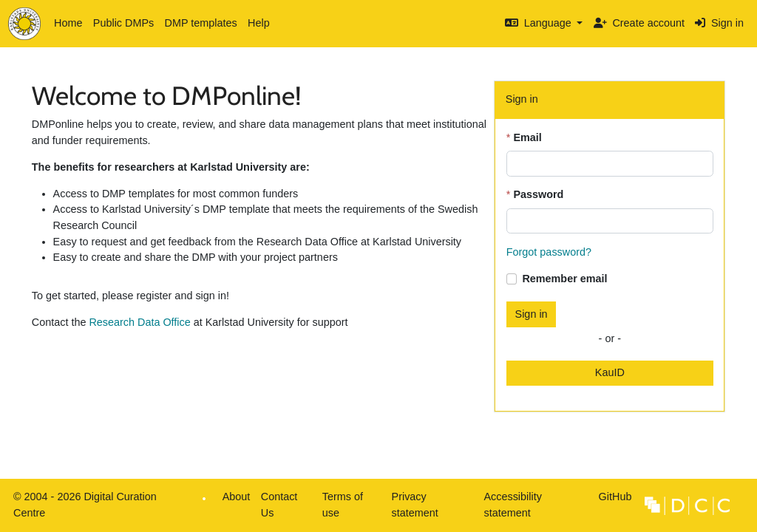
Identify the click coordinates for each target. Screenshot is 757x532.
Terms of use (343, 505)
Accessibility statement (512, 505)
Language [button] (540, 23)
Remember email (564, 279)
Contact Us (279, 505)
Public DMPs (123, 23)
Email (527, 137)
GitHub (612, 501)
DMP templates (201, 23)
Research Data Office (139, 322)
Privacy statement (415, 505)
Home (68, 23)
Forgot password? (549, 252)
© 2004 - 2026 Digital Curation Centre (82, 508)
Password (538, 194)
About (237, 497)
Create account (639, 23)
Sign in (719, 23)
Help (259, 23)
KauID (610, 372)
